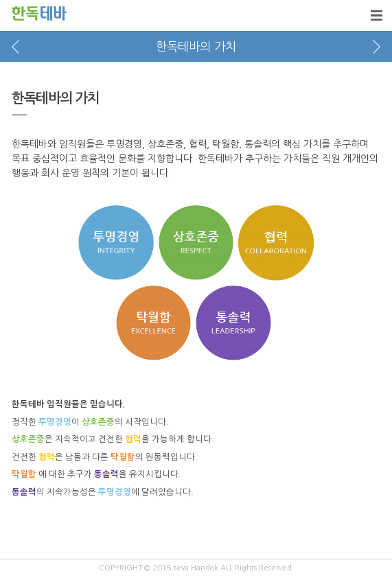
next (377, 46)
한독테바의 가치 (196, 47)
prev (15, 46)
